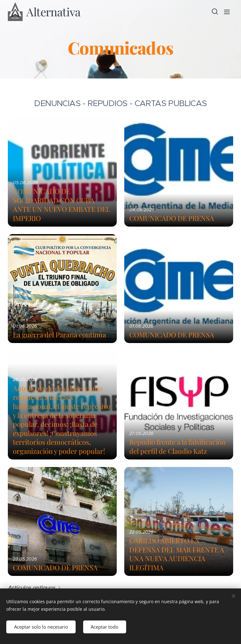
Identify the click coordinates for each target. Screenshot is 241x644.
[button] (214, 12)
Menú (227, 12)
